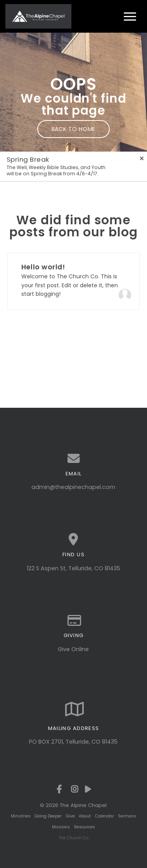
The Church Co (73, 838)
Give (70, 816)
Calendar (105, 816)
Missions (61, 827)
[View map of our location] (73, 540)
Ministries (21, 816)
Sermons (127, 816)
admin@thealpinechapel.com (73, 487)
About (85, 816)
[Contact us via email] (73, 459)
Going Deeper (48, 816)
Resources (85, 827)
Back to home (73, 129)
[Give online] (73, 621)
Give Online (73, 649)
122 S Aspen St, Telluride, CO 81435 (73, 568)
